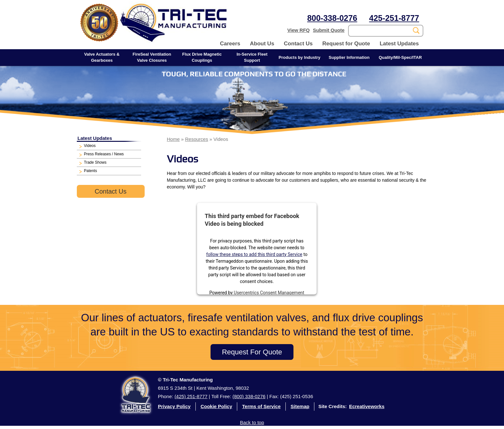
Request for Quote (346, 44)
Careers (230, 44)
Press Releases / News (104, 154)
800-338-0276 (332, 18)
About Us (262, 44)
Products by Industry (300, 57)
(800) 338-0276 (249, 396)
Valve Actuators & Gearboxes (102, 57)
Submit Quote (329, 30)
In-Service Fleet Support (252, 57)
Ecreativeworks (367, 406)
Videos (90, 146)
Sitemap (300, 406)
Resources (197, 139)
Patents (90, 171)
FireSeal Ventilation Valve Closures (152, 57)
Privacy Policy (174, 406)
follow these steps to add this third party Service (254, 254)
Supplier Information (349, 57)
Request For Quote (252, 352)
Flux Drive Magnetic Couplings (202, 57)
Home (173, 139)
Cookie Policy (216, 406)
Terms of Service (261, 406)
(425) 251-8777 (191, 396)
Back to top (252, 422)
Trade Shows (95, 162)
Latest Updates (399, 44)
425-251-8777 (394, 18)
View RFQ (299, 30)
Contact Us (298, 44)
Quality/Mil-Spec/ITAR (400, 57)
